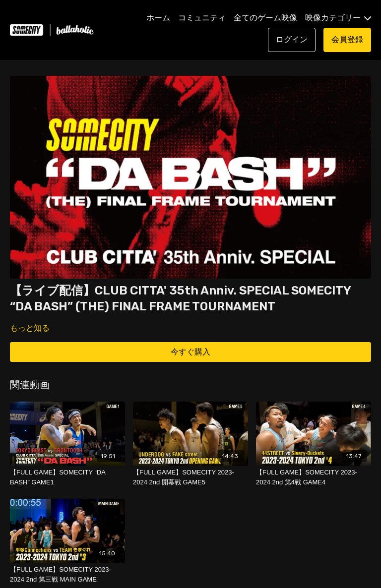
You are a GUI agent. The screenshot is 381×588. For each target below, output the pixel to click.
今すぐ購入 (190, 352)
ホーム (158, 18)
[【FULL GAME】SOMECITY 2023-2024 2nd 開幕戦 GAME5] (190, 477)
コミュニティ (202, 18)
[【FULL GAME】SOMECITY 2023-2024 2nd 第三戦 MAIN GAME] (67, 574)
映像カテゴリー (338, 18)
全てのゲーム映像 (265, 18)
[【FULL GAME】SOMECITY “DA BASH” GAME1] (67, 477)
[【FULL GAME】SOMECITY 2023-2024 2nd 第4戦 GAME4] (314, 477)
